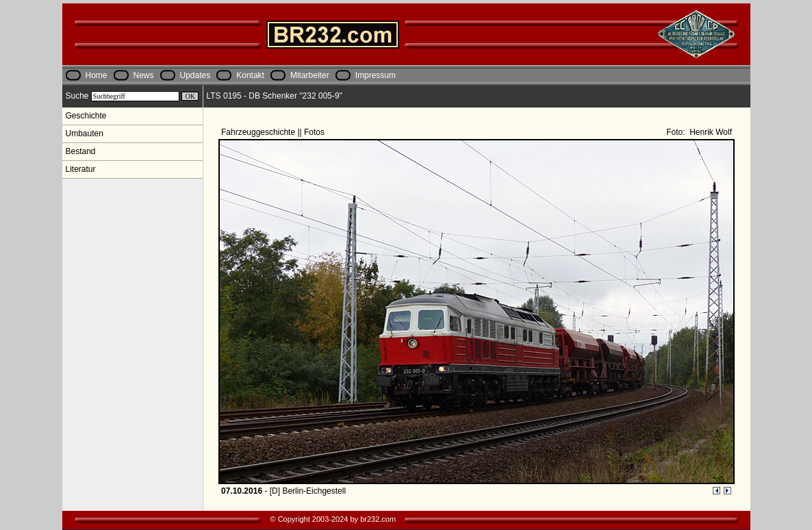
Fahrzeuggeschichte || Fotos (274, 132)
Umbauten (85, 134)
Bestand (81, 151)
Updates (195, 75)
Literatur (81, 169)
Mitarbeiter (310, 75)
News (144, 75)
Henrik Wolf (710, 132)
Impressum (376, 75)
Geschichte (86, 116)
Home (97, 75)
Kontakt (250, 75)
